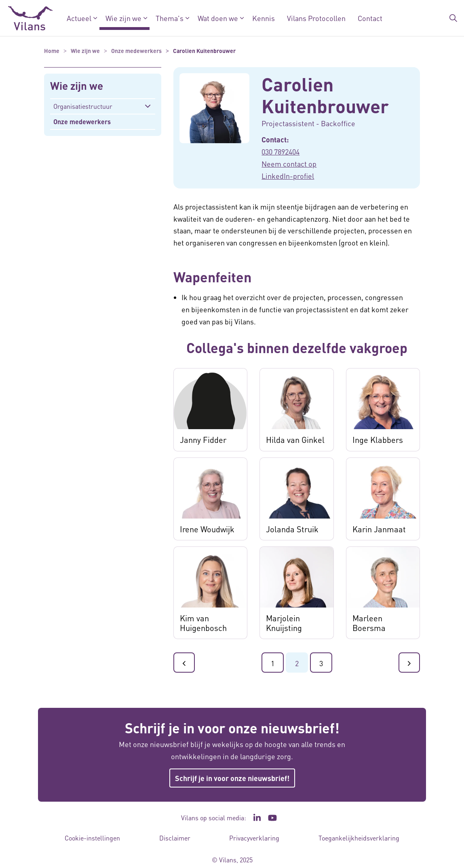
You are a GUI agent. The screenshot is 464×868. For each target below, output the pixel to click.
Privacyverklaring (254, 838)
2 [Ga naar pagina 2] (297, 663)
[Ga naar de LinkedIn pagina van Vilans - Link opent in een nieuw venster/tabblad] (257, 818)
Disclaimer (175, 838)
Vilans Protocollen (316, 18)
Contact (370, 18)
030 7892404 (281, 151)
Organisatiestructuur (83, 106)
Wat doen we (218, 18)
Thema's (170, 18)
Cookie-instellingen (92, 838)
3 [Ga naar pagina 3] (321, 663)
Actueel (79, 18)
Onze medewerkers (82, 122)
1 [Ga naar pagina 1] (273, 663)
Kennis (264, 18)
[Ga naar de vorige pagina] (184, 663)
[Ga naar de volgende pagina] (409, 663)
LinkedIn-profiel (288, 176)
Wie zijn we (123, 18)
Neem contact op (289, 164)
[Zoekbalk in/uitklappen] (453, 18)
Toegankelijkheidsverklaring (359, 838)
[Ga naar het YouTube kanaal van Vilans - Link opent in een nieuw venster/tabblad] (273, 818)
